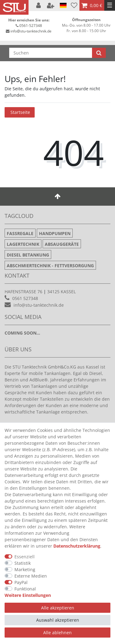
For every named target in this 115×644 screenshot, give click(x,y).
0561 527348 (25, 298)
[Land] (63, 6)
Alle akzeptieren (58, 608)
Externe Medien (31, 576)
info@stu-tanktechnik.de (31, 31)
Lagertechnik (23, 244)
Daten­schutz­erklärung (77, 546)
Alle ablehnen (57, 633)
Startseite (20, 112)
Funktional (25, 589)
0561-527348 (31, 26)
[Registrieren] (51, 6)
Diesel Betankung (28, 255)
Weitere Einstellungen (28, 595)
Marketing (25, 569)
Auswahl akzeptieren (58, 620)
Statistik (23, 563)
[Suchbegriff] (51, 53)
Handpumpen (55, 233)
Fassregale (20, 233)
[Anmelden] (39, 6)
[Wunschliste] (74, 5)
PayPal (21, 582)
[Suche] (99, 53)
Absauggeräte (62, 244)
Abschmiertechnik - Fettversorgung (50, 266)
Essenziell (25, 557)
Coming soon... (22, 333)
